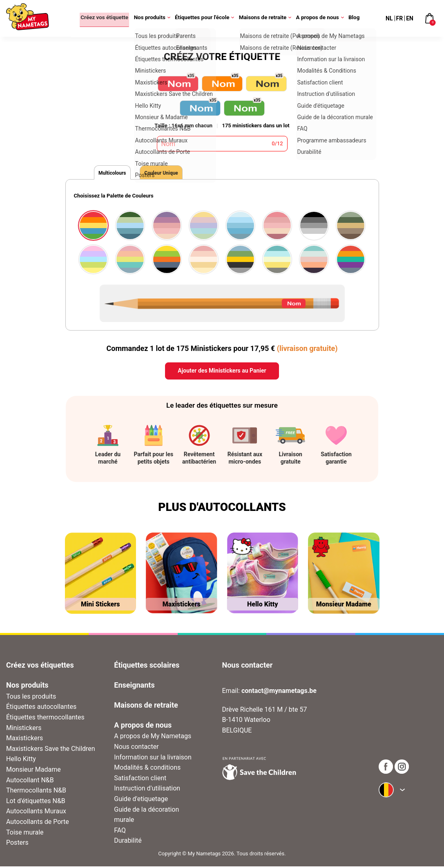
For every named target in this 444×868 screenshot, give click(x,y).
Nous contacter (136, 748)
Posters (17, 844)
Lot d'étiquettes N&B (36, 803)
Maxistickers (25, 740)
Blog (354, 18)
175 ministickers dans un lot (255, 125)
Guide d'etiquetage (141, 800)
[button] (70, 239)
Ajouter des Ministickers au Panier (222, 372)
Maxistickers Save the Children (51, 750)
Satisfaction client (140, 780)
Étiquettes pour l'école (205, 18)
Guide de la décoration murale (146, 816)
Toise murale (25, 834)
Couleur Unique (181, 174)
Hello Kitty (21, 760)
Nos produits (153, 18)
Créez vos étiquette (101, 18)
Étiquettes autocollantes (41, 708)
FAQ (120, 832)
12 (280, 143)
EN (410, 18)
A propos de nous (321, 18)
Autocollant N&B (30, 781)
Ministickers (24, 729)
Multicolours (119, 174)
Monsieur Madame (33, 771)
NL (389, 18)
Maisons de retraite (266, 18)
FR (400, 18)
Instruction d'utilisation (147, 790)
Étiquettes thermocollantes (45, 719)
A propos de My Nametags (153, 738)
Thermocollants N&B (36, 792)
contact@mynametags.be (279, 692)
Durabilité (128, 842)
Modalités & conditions (147, 769)
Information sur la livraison (153, 758)
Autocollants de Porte (38, 823)
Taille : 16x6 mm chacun (183, 125)
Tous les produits (31, 698)
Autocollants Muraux (36, 813)
